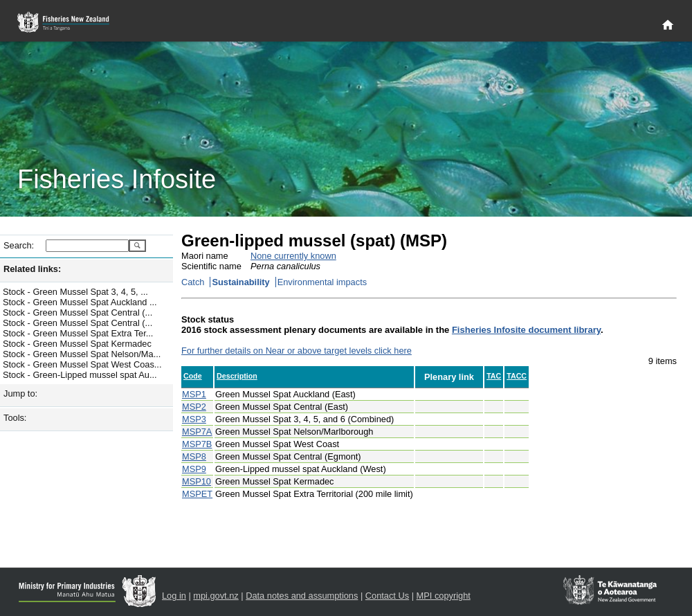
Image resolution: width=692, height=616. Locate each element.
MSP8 (194, 456)
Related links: (32, 269)
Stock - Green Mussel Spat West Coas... (82, 364)
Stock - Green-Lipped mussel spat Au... (80, 375)
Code (193, 376)
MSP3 (194, 419)
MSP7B (197, 444)
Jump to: (20, 393)
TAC (494, 376)
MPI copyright (444, 596)
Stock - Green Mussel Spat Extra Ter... (78, 333)
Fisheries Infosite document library (526, 330)
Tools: (15, 418)
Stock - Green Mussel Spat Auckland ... (80, 302)
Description (237, 376)
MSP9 (194, 469)
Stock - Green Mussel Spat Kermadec (77, 344)
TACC (517, 376)
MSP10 (197, 481)
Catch (193, 282)
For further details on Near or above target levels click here (297, 351)
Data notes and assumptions (302, 596)
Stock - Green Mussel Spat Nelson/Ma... (82, 354)
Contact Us (387, 596)
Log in (174, 596)
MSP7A (197, 432)
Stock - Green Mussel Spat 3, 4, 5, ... (75, 292)
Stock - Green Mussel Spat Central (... (78, 312)
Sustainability (240, 282)
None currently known (293, 256)
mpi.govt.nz (216, 596)
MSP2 (194, 407)
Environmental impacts (322, 282)
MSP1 (194, 394)
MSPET (197, 494)
